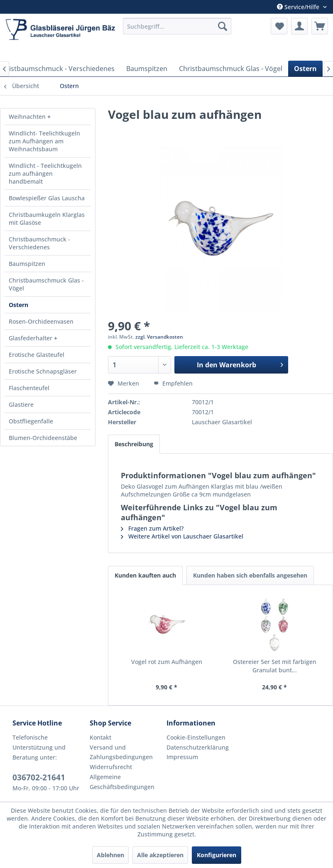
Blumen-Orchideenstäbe (43, 438)
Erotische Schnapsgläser (43, 371)
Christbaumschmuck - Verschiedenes (39, 243)
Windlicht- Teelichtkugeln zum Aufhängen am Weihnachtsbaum (44, 141)
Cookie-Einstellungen (196, 737)
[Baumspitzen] (147, 69)
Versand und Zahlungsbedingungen (121, 752)
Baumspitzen (27, 264)
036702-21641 (39, 777)
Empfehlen (173, 383)
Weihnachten (28, 117)
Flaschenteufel (29, 388)
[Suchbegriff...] (177, 26)
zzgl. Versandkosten (159, 337)
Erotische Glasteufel (37, 355)
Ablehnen (110, 855)
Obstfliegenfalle (31, 421)
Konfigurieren (217, 855)
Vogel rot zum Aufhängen (167, 662)
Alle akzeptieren (160, 855)
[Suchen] (223, 26)
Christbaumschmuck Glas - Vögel (46, 284)
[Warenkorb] (320, 26)
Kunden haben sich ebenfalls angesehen (250, 575)
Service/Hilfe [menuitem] (299, 7)
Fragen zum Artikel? (152, 528)
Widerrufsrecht (111, 767)
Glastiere (21, 404)
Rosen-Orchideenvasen (41, 321)
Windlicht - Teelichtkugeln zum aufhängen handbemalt (45, 173)
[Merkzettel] (279, 26)
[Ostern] (305, 69)
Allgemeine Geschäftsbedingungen (122, 782)
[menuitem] (177, 26)
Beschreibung (134, 444)
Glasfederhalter (31, 338)
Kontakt (100, 737)
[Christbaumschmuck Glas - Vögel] (231, 69)
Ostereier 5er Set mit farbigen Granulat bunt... (275, 666)
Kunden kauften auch (145, 575)
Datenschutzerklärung (198, 747)
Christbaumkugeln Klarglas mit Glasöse (47, 219)
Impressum (182, 757)
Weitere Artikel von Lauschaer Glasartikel (182, 536)
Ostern (18, 305)
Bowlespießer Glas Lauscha (47, 198)
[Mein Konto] (299, 26)
